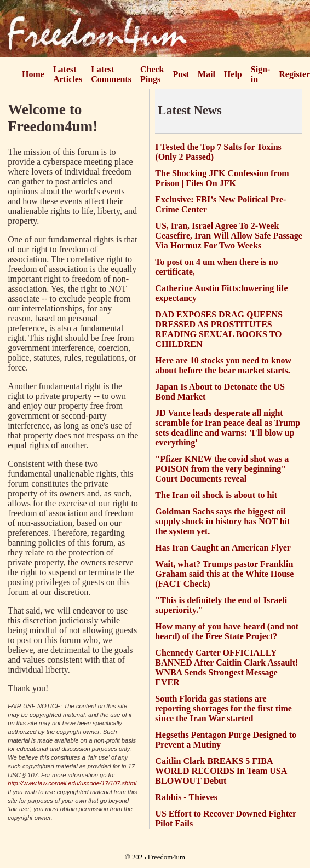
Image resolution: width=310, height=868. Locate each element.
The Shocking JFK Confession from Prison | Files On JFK (222, 178)
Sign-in (261, 74)
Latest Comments (111, 74)
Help (233, 74)
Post (181, 74)
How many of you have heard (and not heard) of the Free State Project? (227, 631)
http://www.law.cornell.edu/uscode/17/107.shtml (72, 783)
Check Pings (152, 74)
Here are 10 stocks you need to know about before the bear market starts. (223, 365)
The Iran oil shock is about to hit (216, 495)
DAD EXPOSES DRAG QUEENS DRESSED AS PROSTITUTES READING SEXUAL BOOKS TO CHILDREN (219, 329)
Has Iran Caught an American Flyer (223, 548)
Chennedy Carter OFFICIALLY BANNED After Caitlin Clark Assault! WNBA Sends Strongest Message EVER (226, 667)
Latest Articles (68, 74)
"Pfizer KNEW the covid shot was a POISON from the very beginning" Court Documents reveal (222, 469)
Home (33, 74)
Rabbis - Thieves (186, 797)
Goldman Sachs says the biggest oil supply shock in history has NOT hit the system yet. (222, 521)
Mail (206, 74)
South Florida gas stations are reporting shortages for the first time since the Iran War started (223, 708)
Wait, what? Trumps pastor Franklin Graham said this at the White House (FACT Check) (224, 574)
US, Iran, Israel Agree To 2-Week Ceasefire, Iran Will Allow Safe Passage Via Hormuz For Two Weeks (228, 236)
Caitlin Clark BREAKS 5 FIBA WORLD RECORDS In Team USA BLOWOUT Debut (221, 771)
